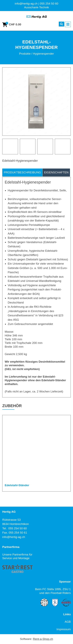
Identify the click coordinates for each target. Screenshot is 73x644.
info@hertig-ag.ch (14, 537)
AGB (68, 622)
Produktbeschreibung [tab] (22, 172)
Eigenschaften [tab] (56, 172)
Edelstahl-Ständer (17, 485)
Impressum (64, 629)
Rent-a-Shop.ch (43, 639)
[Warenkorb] (12, 25)
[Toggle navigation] (68, 24)
